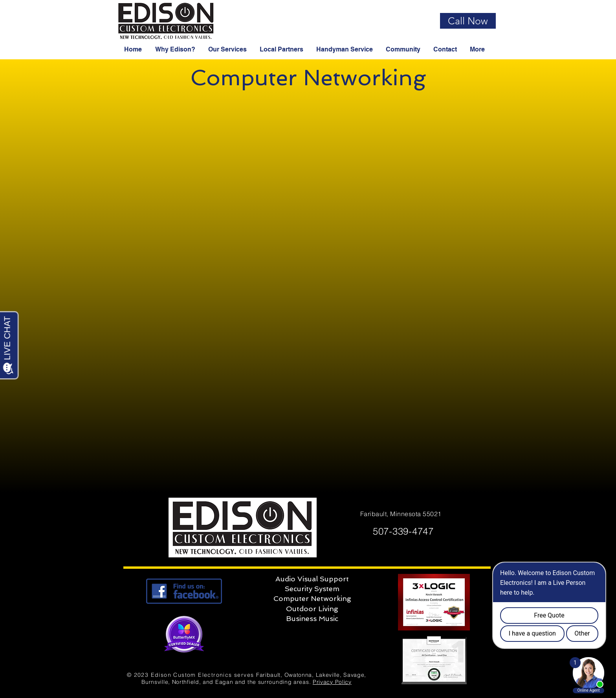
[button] (176, 49)
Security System (312, 589)
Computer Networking (312, 598)
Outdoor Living (312, 609)
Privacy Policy (332, 682)
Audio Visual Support (312, 579)
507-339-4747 (401, 531)
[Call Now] (468, 21)
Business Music (312, 618)
